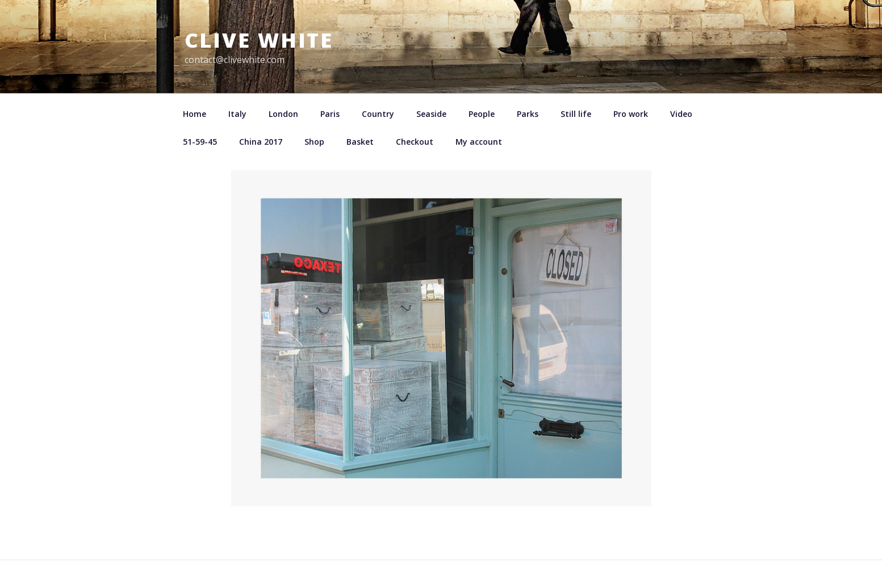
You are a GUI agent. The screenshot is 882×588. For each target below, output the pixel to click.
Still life (576, 114)
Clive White (259, 40)
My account (479, 142)
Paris (330, 114)
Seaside (431, 114)
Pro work (631, 114)
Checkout (415, 142)
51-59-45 (200, 142)
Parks (528, 114)
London (283, 114)
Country (378, 114)
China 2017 (261, 142)
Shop (314, 142)
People (482, 114)
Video (681, 114)
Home (195, 114)
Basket (360, 142)
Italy (237, 114)
